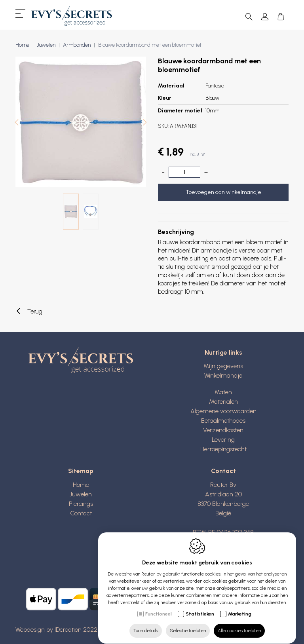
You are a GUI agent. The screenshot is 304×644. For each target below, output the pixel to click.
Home (22, 45)
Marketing (240, 606)
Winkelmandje (223, 375)
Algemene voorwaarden (223, 411)
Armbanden (77, 45)
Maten (223, 392)
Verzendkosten (223, 430)
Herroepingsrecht (223, 449)
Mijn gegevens (223, 366)
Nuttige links (223, 352)
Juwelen (46, 45)
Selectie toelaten (188, 623)
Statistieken (200, 606)
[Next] (145, 123)
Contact (81, 513)
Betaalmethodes (223, 421)
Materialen (223, 402)
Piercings (81, 504)
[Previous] (17, 123)
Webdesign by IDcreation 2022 (56, 630)
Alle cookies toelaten (239, 623)
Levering (223, 440)
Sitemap (81, 471)
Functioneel (159, 606)
